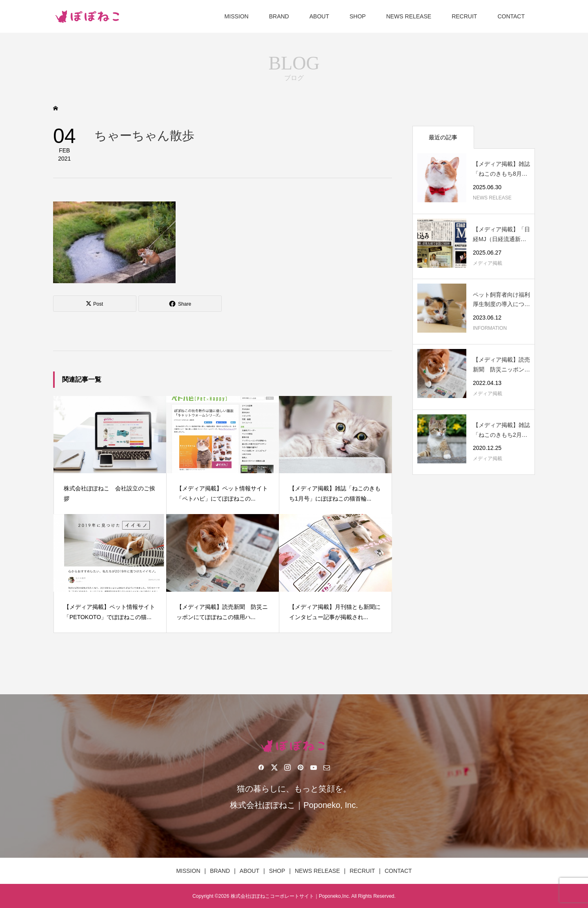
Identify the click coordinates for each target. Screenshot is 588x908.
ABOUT (319, 16)
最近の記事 (443, 137)
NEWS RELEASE (409, 16)
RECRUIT (464, 16)
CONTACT (511, 16)
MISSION (237, 16)
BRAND (279, 16)
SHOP (358, 16)
